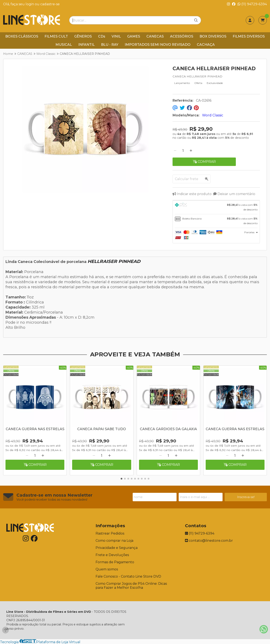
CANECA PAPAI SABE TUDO (102, 429)
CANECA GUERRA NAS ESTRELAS (35, 429)
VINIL (116, 36)
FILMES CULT (56, 36)
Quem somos (107, 569)
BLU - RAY (110, 45)
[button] (121, 479)
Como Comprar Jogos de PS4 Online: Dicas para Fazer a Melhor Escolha (131, 586)
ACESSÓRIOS (182, 36)
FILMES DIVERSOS (249, 36)
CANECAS (155, 36)
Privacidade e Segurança (117, 548)
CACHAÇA (206, 45)
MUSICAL (64, 45)
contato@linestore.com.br (209, 541)
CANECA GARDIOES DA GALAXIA (168, 429)
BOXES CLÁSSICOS (22, 36)
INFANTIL (86, 45)
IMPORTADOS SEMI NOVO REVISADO (158, 45)
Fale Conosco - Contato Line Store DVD (128, 576)
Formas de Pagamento (115, 562)
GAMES (134, 36)
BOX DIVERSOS (213, 36)
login (30, 4)
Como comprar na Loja (114, 541)
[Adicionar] (191, 151)
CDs (102, 36)
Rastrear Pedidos (110, 533)
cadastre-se (50, 4)
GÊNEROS (83, 36)
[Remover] (175, 151)
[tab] (216, 207)
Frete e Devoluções (112, 555)
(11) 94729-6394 (252, 4)
